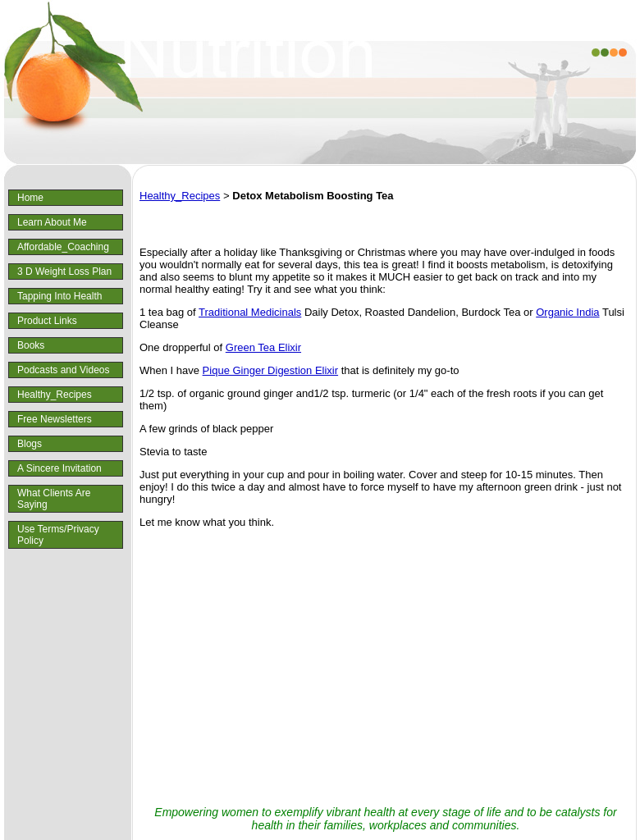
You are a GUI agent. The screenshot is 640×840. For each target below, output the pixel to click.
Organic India (567, 312)
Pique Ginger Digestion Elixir (270, 370)
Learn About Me (52, 222)
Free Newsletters (55, 419)
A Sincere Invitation (59, 468)
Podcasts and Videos (64, 370)
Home (30, 198)
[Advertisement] (386, 668)
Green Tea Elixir (263, 347)
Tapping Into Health (59, 296)
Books (31, 345)
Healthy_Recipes (55, 395)
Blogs (30, 444)
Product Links (47, 321)
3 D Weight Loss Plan (64, 272)
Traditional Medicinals (250, 312)
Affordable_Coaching (63, 247)
